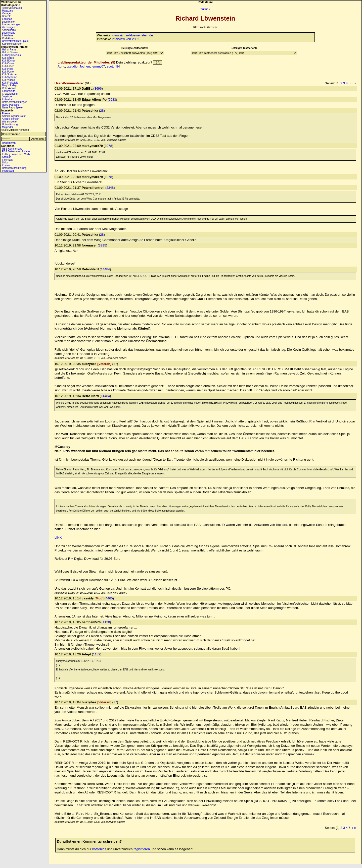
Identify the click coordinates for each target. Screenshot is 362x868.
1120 (106, 622)
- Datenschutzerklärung (13, 168)
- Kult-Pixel (7, 69)
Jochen (85, 66)
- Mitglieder (7, 127)
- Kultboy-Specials (11, 55)
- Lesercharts (8, 33)
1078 (108, 146)
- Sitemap (6, 157)
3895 (102, 245)
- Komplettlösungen (11, 44)
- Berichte (6, 16)
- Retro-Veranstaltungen (14, 102)
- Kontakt (6, 165)
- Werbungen (8, 27)
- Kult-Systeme (9, 77)
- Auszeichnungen (11, 24)
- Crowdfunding (9, 94)
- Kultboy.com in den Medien (16, 154)
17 (115, 364)
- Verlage (6, 13)
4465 (109, 598)
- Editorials (6, 19)
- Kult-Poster (8, 72)
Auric (61, 66)
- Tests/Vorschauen (11, 8)
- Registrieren (8, 143)
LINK (58, 538)
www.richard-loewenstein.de (133, 35)
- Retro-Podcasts (10, 105)
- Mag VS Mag (9, 85)
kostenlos (99, 849)
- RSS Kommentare (11, 149)
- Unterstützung (9, 124)
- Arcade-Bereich (10, 119)
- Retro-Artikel (8, 88)
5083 (112, 100)
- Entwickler (7, 99)
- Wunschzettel (9, 122)
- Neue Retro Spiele (12, 108)
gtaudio (72, 66)
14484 (105, 269)
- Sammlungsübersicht (13, 116)
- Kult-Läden (7, 66)
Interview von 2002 (126, 39)
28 (102, 111)
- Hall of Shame (9, 52)
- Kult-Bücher (8, 61)
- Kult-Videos (8, 80)
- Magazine (7, 11)
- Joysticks (6, 97)
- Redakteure (8, 38)
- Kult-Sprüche (9, 74)
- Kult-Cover (7, 63)
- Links (4, 163)
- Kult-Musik (7, 58)
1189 (97, 654)
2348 (110, 188)
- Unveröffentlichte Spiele (15, 41)
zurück (205, 9)
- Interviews (7, 36)
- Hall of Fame (8, 50)
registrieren (142, 849)
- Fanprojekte (8, 91)
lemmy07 (98, 66)
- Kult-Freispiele (9, 83)
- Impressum (8, 171)
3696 (98, 88)
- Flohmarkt (7, 160)
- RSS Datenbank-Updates (15, 151)
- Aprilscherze (8, 30)
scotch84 (113, 66)
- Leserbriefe (8, 22)
